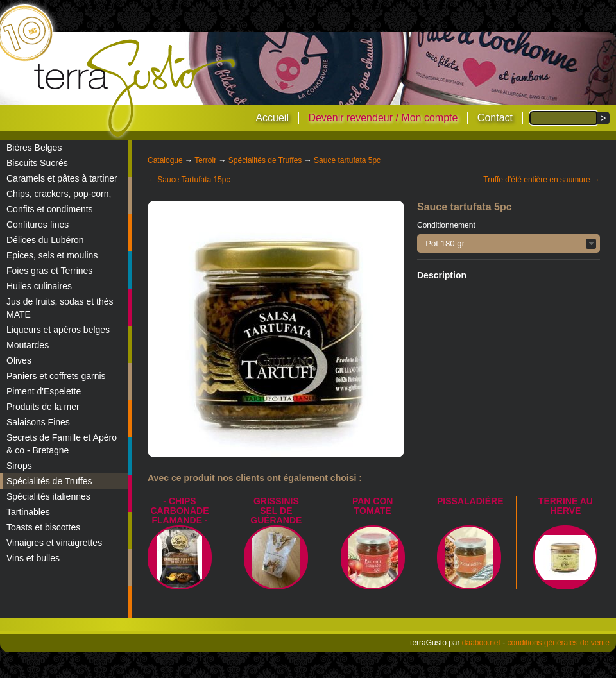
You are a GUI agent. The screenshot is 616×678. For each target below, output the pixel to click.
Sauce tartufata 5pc (347, 160)
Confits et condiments (50, 209)
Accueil (272, 118)
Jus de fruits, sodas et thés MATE (60, 308)
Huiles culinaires (39, 286)
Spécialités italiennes (48, 496)
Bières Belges (34, 148)
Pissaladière (470, 501)
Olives (19, 360)
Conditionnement (446, 225)
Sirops (19, 466)
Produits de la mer (43, 407)
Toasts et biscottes (43, 527)
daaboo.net (481, 643)
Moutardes (28, 345)
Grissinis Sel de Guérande (276, 511)
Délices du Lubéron (45, 240)
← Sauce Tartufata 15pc (189, 180)
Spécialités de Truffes (49, 481)
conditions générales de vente (559, 643)
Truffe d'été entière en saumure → (542, 180)
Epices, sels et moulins (52, 255)
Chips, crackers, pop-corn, (59, 194)
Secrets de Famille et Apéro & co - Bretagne (62, 444)
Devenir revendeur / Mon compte (383, 118)
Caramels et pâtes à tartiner (62, 178)
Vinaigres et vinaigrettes (54, 543)
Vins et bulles (33, 558)
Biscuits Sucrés (37, 163)
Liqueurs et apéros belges (58, 330)
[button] (509, 243)
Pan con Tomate (373, 506)
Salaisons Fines (38, 422)
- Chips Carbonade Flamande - (180, 511)
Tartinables (28, 512)
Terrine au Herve (566, 506)
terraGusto (136, 89)
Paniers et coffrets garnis (56, 376)
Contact (495, 118)
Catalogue (165, 160)
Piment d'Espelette (44, 391)
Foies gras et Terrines (49, 271)
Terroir (205, 160)
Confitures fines (38, 225)
